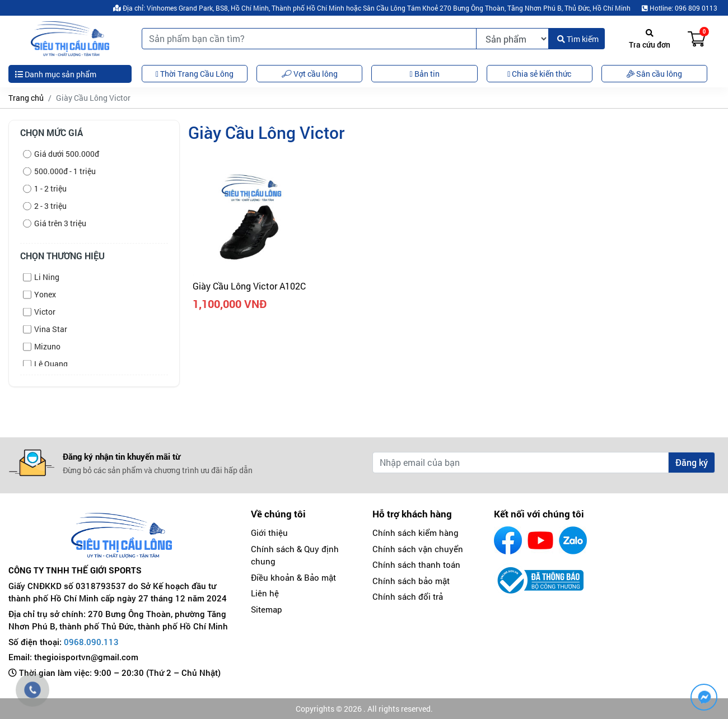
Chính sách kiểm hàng (416, 533)
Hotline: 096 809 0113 (680, 8)
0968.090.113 (91, 642)
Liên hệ (265, 593)
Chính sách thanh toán (416, 564)
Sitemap (267, 609)
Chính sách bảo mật (411, 581)
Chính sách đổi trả (408, 596)
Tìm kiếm (578, 39)
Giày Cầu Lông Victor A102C (249, 286)
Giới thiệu (269, 533)
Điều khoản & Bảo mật (293, 577)
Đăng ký (692, 462)
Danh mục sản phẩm (56, 74)
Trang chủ (26, 98)
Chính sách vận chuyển (418, 549)
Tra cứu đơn (650, 39)
